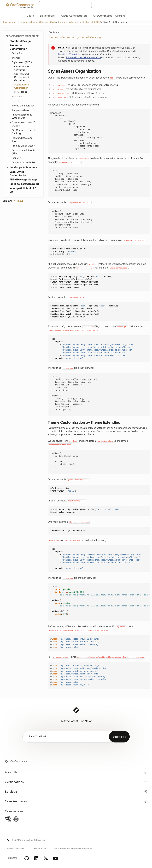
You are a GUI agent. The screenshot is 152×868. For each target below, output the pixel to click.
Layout (15, 101)
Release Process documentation (83, 57)
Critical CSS (20, 92)
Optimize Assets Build (23, 162)
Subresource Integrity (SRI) (23, 152)
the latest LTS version (68, 54)
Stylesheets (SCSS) (92, 22)
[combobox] (65, 5)
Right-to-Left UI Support (24, 184)
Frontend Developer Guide (44, 22)
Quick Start (18, 53)
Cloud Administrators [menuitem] (74, 16)
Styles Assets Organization (21, 86)
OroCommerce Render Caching (24, 132)
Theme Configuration (23, 105)
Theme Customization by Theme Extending (75, 37)
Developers (24, 22)
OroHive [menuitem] (120, 16)
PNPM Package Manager (24, 179)
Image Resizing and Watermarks (22, 116)
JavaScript (17, 96)
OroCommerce (19, 761)
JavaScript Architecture (22, 167)
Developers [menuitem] (47, 16)
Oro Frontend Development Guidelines (22, 77)
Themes (16, 58)
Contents (54, 32)
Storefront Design (20, 41)
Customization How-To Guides (23, 124)
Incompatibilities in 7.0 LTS (22, 190)
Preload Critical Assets (24, 146)
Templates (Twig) (21, 110)
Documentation (10, 22)
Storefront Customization (69, 22)
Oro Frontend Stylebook (21, 68)
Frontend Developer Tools (23, 139)
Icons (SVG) (18, 158)
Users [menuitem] (30, 16)
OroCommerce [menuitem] (103, 16)
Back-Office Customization (17, 173)
